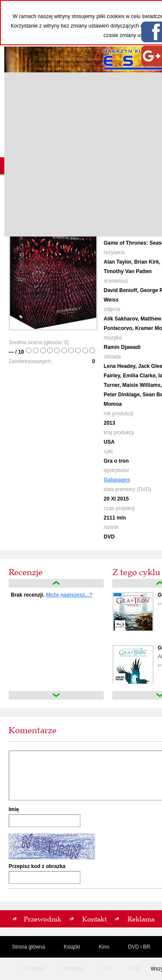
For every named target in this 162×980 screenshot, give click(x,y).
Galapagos (117, 480)
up (56, 583)
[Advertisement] (81, 154)
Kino (104, 947)
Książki (72, 947)
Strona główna (28, 947)
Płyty (135, 968)
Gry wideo (33, 968)
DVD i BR (139, 947)
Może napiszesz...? (69, 595)
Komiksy (73, 968)
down (56, 695)
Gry (106, 968)
